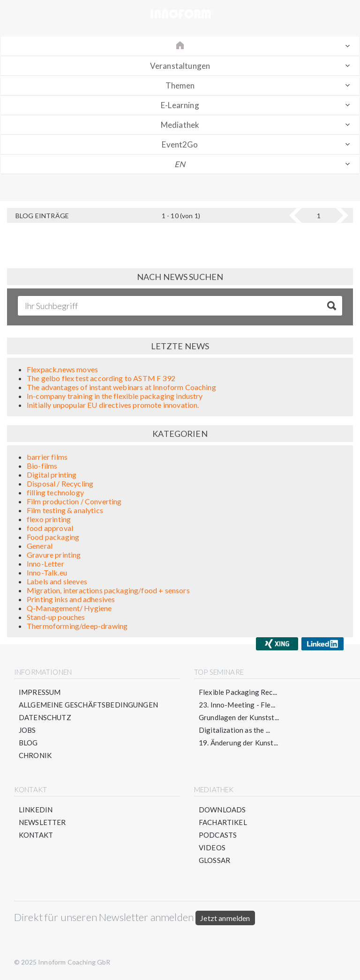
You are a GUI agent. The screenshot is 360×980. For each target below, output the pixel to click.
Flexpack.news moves (62, 369)
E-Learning (180, 105)
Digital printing (52, 475)
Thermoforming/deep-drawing (77, 626)
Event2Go (180, 144)
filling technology (55, 492)
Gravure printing (54, 555)
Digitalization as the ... (234, 730)
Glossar (214, 860)
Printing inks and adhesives (71, 599)
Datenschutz (45, 717)
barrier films (47, 457)
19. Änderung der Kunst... (238, 743)
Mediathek (180, 125)
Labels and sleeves (57, 581)
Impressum (40, 692)
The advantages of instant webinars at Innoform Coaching (121, 387)
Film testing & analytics (65, 510)
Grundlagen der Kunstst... (239, 717)
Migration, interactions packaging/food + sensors (108, 590)
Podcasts (218, 835)
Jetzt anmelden (225, 918)
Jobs (27, 730)
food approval (50, 528)
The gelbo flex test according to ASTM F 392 (101, 378)
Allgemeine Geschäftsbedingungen (88, 705)
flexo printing (49, 519)
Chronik (35, 755)
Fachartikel (223, 822)
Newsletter (42, 822)
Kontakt (36, 835)
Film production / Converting (74, 501)
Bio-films (42, 466)
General (40, 546)
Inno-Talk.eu (47, 572)
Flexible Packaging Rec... (238, 692)
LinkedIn (36, 810)
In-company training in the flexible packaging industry (115, 396)
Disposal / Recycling (60, 483)
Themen (180, 85)
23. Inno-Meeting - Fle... (237, 705)
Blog (28, 743)
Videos (212, 847)
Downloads (222, 810)
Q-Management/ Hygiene (69, 608)
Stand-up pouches (56, 617)
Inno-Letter (45, 564)
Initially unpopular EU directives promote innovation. (113, 405)
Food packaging (53, 537)
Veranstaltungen (180, 66)
